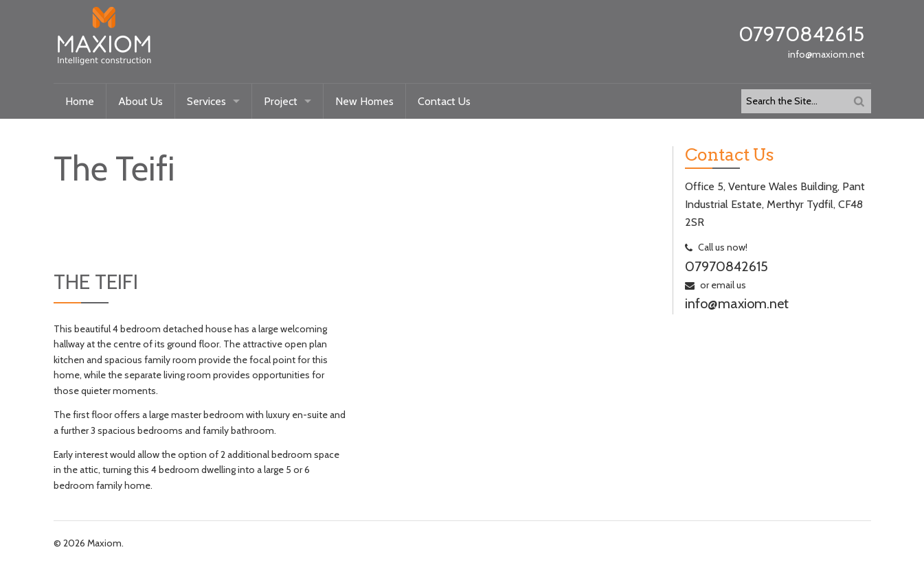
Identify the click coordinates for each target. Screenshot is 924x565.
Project (281, 101)
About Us (140, 101)
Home (80, 101)
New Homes (364, 101)
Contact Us (444, 101)
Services (206, 101)
